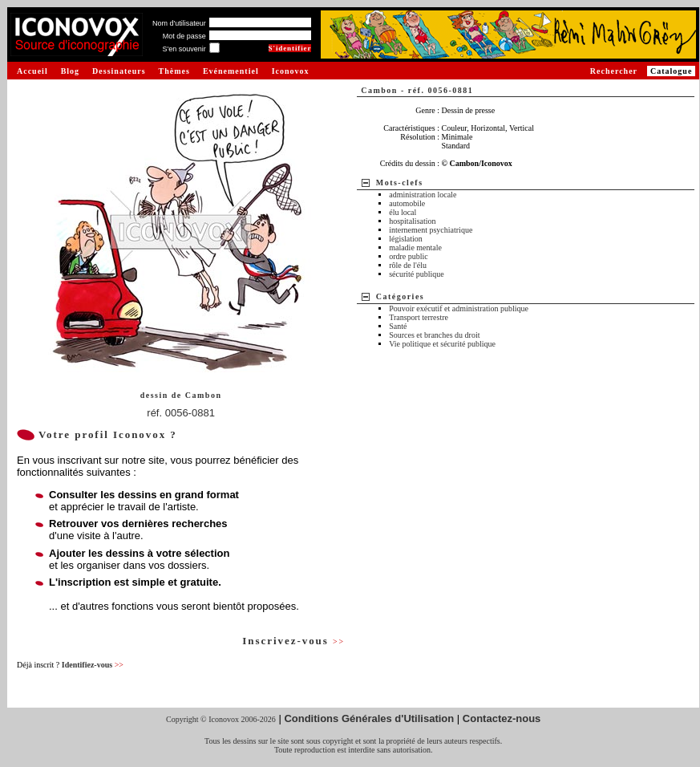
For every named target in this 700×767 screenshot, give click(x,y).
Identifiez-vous (93, 665)
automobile (407, 203)
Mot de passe (184, 36)
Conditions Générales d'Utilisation (369, 718)
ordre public (409, 256)
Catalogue (671, 71)
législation (406, 239)
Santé (398, 326)
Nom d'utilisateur (179, 23)
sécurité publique (417, 274)
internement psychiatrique (431, 230)
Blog (70, 71)
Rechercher (614, 71)
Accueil (32, 71)
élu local (403, 212)
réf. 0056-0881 (181, 413)
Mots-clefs (400, 183)
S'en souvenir (184, 49)
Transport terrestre (419, 317)
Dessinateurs (119, 71)
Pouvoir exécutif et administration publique (459, 308)
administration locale (423, 195)
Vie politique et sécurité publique (442, 344)
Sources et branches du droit (434, 335)
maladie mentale (415, 248)
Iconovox (291, 71)
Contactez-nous (502, 718)
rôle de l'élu (408, 265)
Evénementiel (231, 71)
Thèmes (174, 71)
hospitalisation (412, 221)
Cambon (204, 395)
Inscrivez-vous (293, 641)
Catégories (401, 296)
